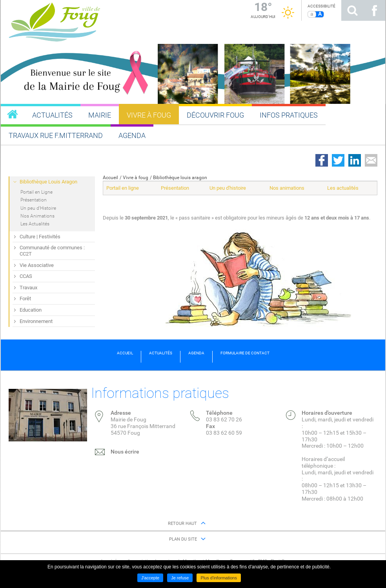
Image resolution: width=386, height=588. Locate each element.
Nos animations (287, 188)
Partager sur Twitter (338, 160)
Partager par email (371, 160)
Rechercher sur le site (352, 10)
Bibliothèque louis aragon (180, 178)
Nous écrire (125, 452)
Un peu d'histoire (228, 188)
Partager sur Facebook (322, 160)
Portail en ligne (123, 188)
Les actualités (343, 188)
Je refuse (180, 578)
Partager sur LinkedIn (355, 160)
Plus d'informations (219, 578)
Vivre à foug (136, 178)
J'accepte (150, 578)
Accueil (110, 178)
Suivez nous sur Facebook (374, 10)
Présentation (175, 188)
